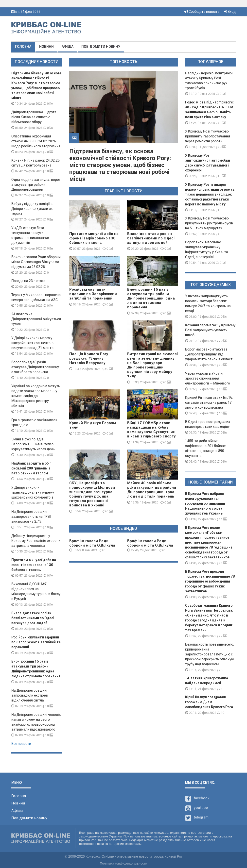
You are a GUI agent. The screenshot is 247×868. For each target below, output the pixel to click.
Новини (46, 47)
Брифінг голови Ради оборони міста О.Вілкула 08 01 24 (92, 545)
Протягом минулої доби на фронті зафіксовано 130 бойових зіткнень (34, 565)
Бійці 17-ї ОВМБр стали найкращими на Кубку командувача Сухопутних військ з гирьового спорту (151, 430)
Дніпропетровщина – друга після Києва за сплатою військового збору (34, 117)
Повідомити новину (101, 47)
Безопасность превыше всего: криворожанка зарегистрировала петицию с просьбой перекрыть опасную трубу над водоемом (210, 654)
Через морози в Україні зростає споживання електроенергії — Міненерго (208, 378)
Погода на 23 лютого (28, 281)
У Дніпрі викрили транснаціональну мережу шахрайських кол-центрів (33, 492)
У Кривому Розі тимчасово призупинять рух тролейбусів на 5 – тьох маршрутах (209, 223)
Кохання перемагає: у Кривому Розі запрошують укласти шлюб (210, 330)
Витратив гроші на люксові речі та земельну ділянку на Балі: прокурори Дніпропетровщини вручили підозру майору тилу (152, 365)
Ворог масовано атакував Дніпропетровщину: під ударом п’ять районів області (209, 354)
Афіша (68, 47)
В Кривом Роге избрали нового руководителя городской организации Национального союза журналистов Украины (205, 503)
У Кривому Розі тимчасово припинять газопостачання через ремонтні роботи (208, 136)
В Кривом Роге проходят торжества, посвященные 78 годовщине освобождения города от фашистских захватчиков (210, 581)
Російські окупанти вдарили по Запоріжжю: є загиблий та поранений (36, 642)
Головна (23, 47)
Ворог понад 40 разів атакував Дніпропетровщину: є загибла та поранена (35, 367)
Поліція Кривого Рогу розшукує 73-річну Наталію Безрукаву (89, 358)
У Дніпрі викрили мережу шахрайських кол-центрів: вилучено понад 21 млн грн (33, 343)
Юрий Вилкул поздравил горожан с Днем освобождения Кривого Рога (209, 702)
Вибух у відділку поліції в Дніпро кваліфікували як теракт (32, 209)
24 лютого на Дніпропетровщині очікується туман (36, 319)
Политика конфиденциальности (123, 863)
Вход (230, 12)
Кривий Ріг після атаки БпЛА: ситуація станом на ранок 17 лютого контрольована (209, 402)
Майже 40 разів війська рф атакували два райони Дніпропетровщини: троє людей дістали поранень (152, 490)
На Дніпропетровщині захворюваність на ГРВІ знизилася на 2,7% (31, 517)
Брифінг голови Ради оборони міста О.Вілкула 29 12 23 (150, 545)
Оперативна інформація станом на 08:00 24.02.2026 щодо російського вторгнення (36, 141)
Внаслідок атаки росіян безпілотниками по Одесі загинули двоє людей (33, 618)
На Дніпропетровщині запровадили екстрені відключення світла (30, 695)
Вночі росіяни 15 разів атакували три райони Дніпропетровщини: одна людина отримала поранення (151, 298)
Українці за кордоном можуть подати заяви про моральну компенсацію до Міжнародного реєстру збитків (36, 396)
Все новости (21, 744)
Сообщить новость (202, 12)
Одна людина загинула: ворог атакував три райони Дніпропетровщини (36, 184)
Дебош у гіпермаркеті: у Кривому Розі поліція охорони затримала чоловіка (36, 541)
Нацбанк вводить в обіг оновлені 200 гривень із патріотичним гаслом (31, 468)
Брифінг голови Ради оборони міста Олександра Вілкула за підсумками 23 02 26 (36, 262)
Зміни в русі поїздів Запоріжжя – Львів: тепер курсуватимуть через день (33, 444)
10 (221, 713)
